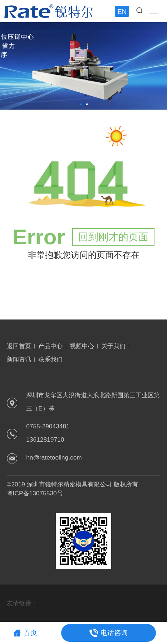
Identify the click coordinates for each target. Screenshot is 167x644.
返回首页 (19, 346)
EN (122, 12)
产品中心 (50, 346)
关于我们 (113, 346)
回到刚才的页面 (113, 237)
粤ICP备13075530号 (35, 493)
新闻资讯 (19, 359)
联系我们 (50, 359)
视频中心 (82, 346)
